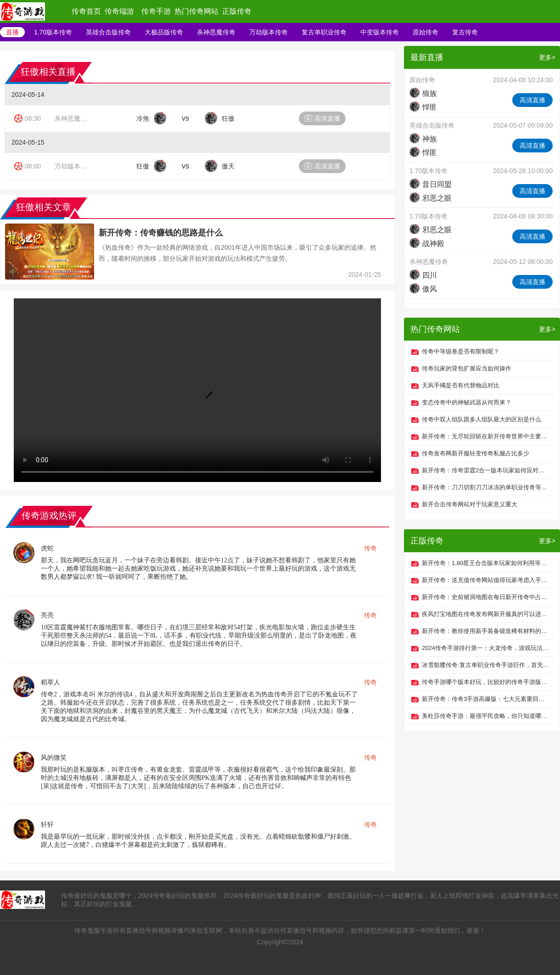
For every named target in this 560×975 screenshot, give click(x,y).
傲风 (423, 289)
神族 (423, 139)
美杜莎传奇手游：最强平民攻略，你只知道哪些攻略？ (486, 716)
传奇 (370, 548)
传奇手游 (156, 11)
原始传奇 (426, 32)
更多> (547, 57)
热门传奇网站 (196, 11)
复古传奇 (465, 32)
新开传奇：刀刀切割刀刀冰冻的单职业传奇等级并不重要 (486, 487)
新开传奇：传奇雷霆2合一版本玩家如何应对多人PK (486, 470)
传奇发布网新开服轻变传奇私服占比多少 (476, 453)
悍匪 (423, 107)
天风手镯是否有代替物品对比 (461, 385)
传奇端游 (119, 11)
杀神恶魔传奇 (216, 32)
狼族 (423, 93)
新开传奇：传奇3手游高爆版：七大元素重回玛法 (486, 699)
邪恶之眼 (431, 198)
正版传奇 (237, 11)
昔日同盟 (431, 184)
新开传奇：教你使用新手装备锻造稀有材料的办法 (486, 631)
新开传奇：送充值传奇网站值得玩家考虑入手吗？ (486, 580)
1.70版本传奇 (53, 32)
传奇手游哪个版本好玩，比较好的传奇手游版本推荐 (486, 682)
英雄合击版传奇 (108, 32)
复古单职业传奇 (324, 32)
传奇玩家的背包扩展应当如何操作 (467, 368)
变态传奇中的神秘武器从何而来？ (467, 402)
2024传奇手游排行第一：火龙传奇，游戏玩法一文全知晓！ (486, 648)
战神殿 (427, 244)
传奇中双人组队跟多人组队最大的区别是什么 (482, 419)
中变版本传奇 (380, 32)
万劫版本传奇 (269, 32)
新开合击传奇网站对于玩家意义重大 (470, 504)
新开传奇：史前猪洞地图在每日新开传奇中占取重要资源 (486, 597)
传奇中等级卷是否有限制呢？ (461, 351)
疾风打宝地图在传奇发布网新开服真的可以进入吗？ (486, 614)
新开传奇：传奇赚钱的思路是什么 (161, 233)
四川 (423, 275)
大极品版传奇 (164, 32)
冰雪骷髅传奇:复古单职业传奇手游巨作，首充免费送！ (486, 665)
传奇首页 (86, 11)
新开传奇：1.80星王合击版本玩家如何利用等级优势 (486, 563)
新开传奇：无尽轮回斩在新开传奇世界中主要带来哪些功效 (486, 436)
